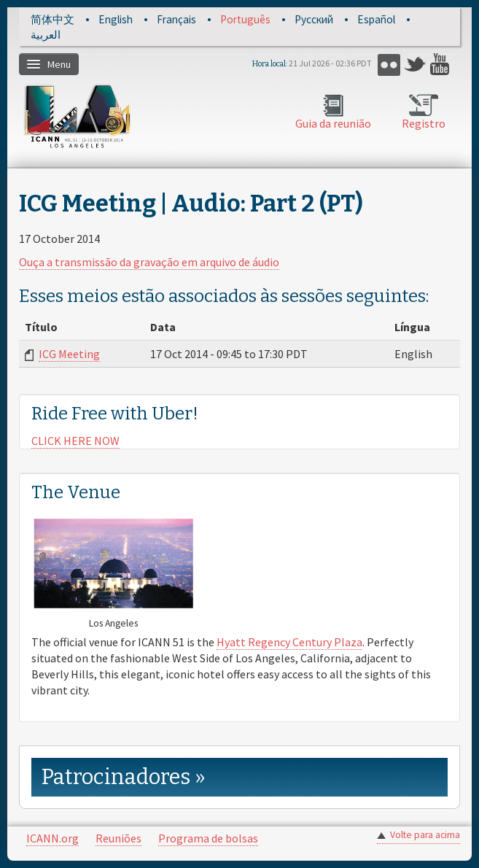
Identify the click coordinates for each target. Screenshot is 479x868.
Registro (424, 123)
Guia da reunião (333, 123)
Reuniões (118, 838)
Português (245, 19)
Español (376, 19)
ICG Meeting (69, 354)
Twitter (415, 65)
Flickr (389, 65)
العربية (46, 35)
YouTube (441, 65)
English (116, 19)
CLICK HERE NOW (75, 441)
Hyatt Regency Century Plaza (289, 642)
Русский (314, 19)
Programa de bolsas (208, 838)
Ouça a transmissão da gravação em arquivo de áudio (149, 262)
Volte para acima (425, 835)
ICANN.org (52, 838)
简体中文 (52, 19)
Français (176, 19)
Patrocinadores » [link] (124, 777)
